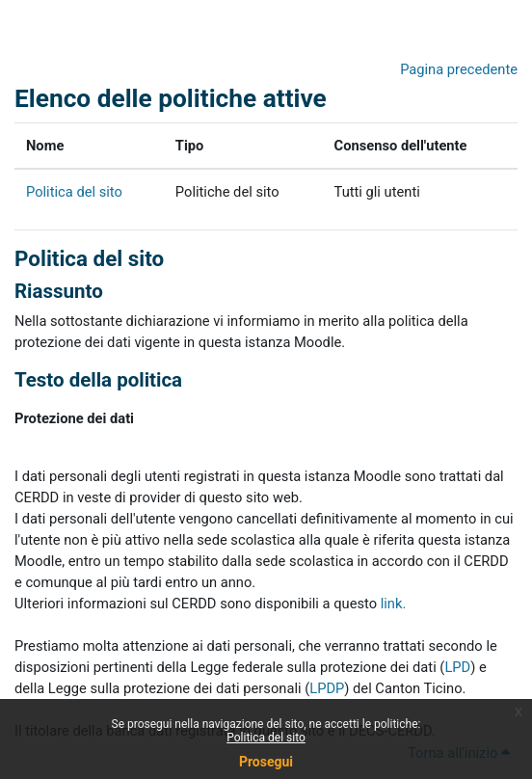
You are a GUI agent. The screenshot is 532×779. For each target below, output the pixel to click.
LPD (457, 667)
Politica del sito (266, 738)
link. (394, 604)
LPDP (327, 688)
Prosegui (266, 762)
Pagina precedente (459, 69)
